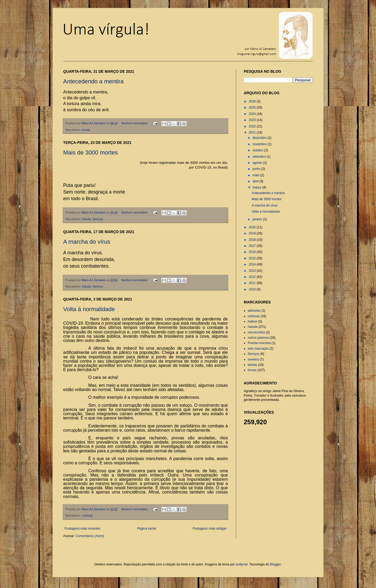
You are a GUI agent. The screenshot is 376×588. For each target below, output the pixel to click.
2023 (253, 120)
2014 (253, 264)
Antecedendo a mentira (93, 81)
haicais (87, 219)
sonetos (253, 359)
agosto (258, 163)
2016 (253, 252)
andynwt (242, 564)
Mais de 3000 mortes (90, 153)
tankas (252, 365)
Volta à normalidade (89, 309)
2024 (253, 114)
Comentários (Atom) (90, 536)
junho (257, 169)
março (257, 187)
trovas (86, 130)
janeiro (258, 219)
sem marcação (258, 349)
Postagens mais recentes (82, 529)
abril (256, 181)
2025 (253, 108)
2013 (253, 271)
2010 (253, 289)
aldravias (254, 311)
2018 (253, 240)
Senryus (98, 219)
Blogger (275, 564)
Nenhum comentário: (135, 123)
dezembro (260, 138)
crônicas (87, 516)
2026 (253, 101)
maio (256, 175)
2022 (253, 126)
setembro (260, 157)
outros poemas (258, 338)
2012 (253, 277)
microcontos (256, 332)
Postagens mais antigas (210, 529)
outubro (258, 150)
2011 (253, 283)
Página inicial (146, 529)
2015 (253, 258)
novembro (260, 144)
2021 (253, 132)
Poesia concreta (259, 343)
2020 (253, 227)
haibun (253, 321)
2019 (253, 233)
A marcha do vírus (87, 242)
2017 (253, 246)
